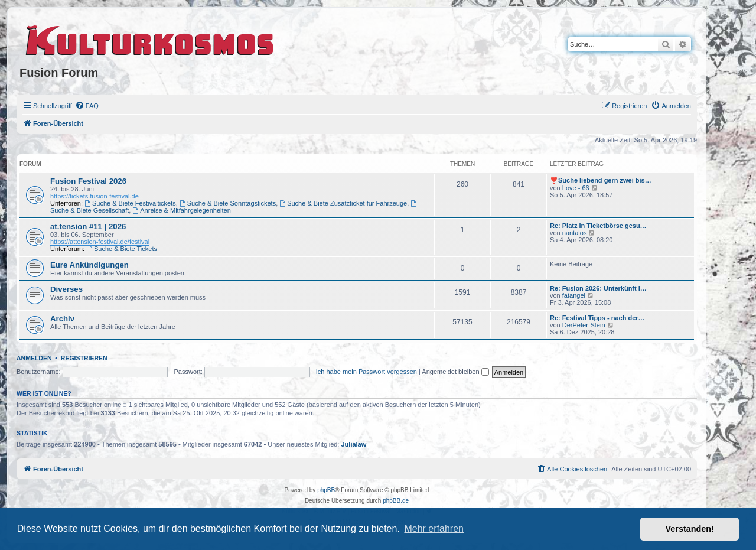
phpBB (326, 490)
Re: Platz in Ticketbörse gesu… (598, 226)
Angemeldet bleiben (455, 372)
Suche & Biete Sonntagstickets (228, 203)
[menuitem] (87, 106)
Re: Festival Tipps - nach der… (597, 318)
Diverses (66, 289)
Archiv (62, 319)
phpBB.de (396, 501)
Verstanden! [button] (690, 529)
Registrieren (84, 358)
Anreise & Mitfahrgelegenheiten (181, 210)
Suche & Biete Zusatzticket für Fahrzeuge (343, 203)
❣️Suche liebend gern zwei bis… (601, 180)
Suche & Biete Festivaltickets (130, 203)
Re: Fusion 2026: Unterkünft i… (598, 288)
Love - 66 (576, 188)
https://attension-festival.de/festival (100, 242)
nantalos (575, 233)
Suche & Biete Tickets (122, 249)
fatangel (574, 295)
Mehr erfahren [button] (434, 528)
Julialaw (354, 444)
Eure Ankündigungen (89, 265)
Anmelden (34, 358)
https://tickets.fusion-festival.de (94, 196)
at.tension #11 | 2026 (88, 227)
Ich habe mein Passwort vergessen (366, 372)
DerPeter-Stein (584, 325)
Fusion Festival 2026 (88, 181)
